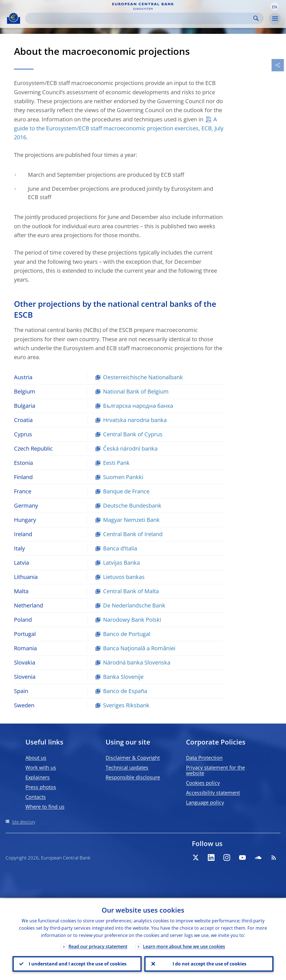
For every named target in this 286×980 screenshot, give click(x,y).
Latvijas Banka (121, 563)
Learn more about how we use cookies (184, 946)
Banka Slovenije (123, 677)
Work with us (41, 767)
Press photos (41, 787)
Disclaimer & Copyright (133, 758)
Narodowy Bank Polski (132, 620)
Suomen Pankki (123, 477)
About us (36, 758)
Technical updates (127, 767)
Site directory (24, 822)
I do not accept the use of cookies (209, 963)
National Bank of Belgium (136, 391)
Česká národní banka (130, 448)
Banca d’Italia (120, 548)
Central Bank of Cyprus (133, 434)
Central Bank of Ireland (133, 534)
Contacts (36, 797)
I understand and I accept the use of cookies (77, 963)
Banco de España (125, 691)
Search (256, 18)
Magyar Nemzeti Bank (131, 520)
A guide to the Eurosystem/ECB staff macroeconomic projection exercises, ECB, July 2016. (119, 128)
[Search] (140, 18)
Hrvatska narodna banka (135, 420)
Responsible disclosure (133, 777)
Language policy (205, 802)
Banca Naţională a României (139, 648)
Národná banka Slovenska (137, 662)
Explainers (38, 777)
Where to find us (45, 807)
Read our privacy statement (98, 946)
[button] (275, 6)
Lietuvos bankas (124, 577)
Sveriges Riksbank (126, 705)
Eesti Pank (116, 463)
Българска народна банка (138, 406)
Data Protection (204, 758)
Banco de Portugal (127, 634)
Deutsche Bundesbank (132, 506)
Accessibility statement (213, 793)
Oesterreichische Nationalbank (143, 377)
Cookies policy (203, 783)
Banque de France (126, 491)
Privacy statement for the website (215, 770)
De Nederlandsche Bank (134, 605)
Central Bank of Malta (131, 591)
